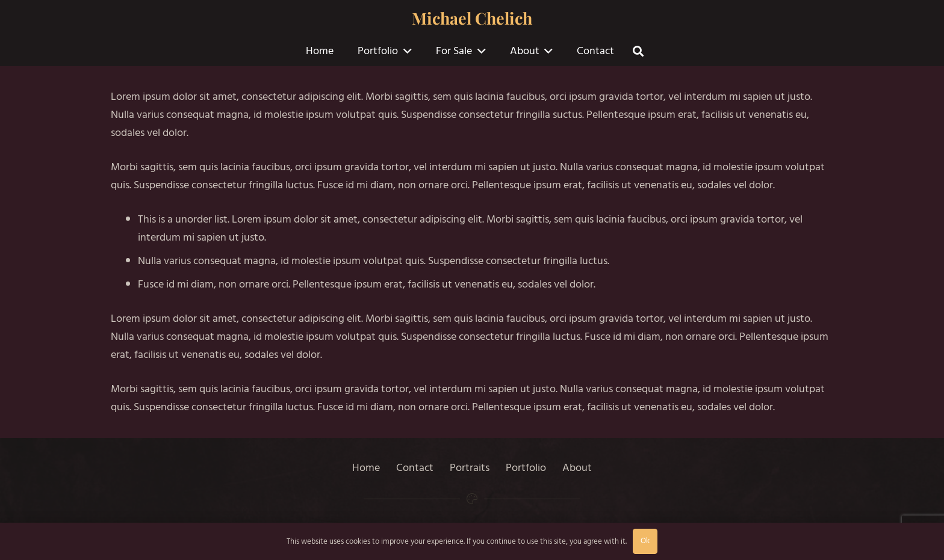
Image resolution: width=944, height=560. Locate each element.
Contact (415, 468)
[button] (405, 51)
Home (366, 468)
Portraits (470, 468)
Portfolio (526, 468)
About (577, 468)
